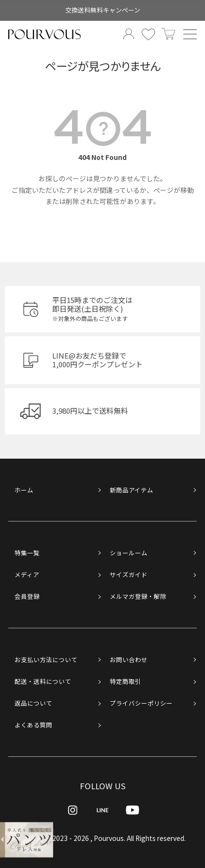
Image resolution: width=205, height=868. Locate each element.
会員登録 (27, 596)
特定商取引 (125, 681)
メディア (27, 574)
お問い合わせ (129, 659)
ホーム (24, 490)
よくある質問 (33, 725)
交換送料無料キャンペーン (103, 10)
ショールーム (129, 553)
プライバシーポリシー (141, 703)
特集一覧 (27, 553)
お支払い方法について (46, 659)
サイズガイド (129, 574)
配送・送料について (43, 681)
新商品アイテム (132, 490)
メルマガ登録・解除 (138, 596)
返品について (33, 703)
